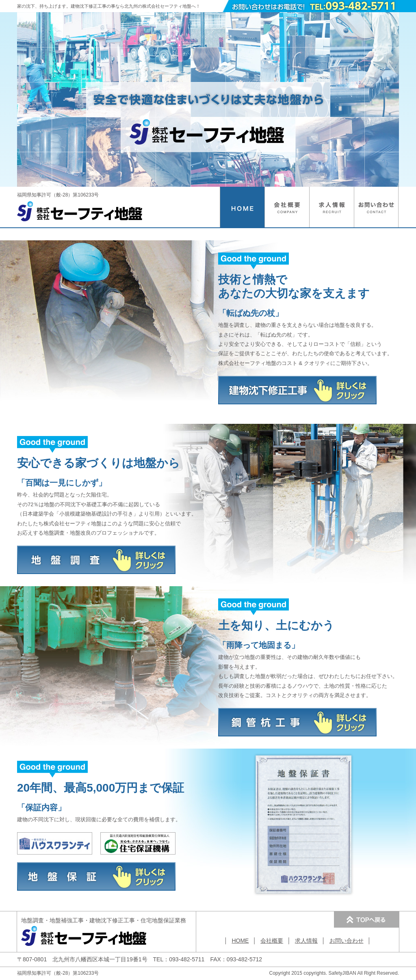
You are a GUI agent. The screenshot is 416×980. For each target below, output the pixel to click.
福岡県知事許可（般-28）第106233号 (80, 200)
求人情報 (306, 941)
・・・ (104, 920)
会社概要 (272, 941)
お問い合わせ (347, 941)
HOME (240, 941)
